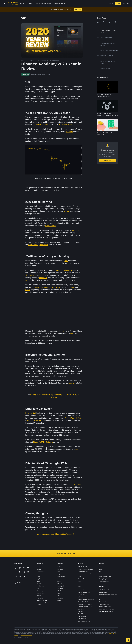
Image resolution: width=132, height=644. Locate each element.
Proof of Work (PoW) (73, 418)
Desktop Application (42, 600)
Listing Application (83, 572)
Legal (38, 579)
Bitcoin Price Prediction (84, 602)
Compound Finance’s (64, 270)
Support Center (103, 592)
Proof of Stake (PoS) (35, 420)
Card (59, 579)
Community (40, 591)
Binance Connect (83, 579)
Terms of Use (111, 634)
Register (118, 3)
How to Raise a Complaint (106, 611)
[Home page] (13, 3)
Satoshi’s (75, 230)
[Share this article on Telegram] (109, 22)
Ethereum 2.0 (31, 413)
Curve (28, 290)
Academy (60, 581)
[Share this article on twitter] (98, 22)
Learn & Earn (82, 590)
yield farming (30, 275)
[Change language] (124, 3)
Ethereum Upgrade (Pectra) (86, 607)
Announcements (41, 572)
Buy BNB (81, 611)
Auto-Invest (61, 588)
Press (38, 576)
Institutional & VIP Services (85, 574)
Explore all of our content (66, 554)
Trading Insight (103, 579)
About (38, 567)
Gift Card (60, 584)
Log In (111, 3)
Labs (79, 576)
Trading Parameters (104, 604)
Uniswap (71, 287)
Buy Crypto (60, 569)
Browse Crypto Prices (84, 592)
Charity (59, 600)
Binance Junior (61, 576)
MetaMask (43, 278)
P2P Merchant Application (85, 567)
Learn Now (78, 9)
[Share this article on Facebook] (103, 22)
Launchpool (61, 586)
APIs (100, 599)
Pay (58, 572)
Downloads (40, 598)
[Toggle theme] (128, 3)
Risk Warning (40, 593)
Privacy (39, 584)
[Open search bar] (105, 3)
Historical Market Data (105, 576)
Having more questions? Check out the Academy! (55, 534)
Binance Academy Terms (26, 635)
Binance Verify (103, 602)
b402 (79, 581)
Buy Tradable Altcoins (84, 621)
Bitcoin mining (51, 226)
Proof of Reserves (104, 581)
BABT (59, 596)
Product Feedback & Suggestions (108, 595)
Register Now (107, 160)
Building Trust (40, 586)
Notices (39, 596)
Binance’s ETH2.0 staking (43, 442)
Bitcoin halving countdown (38, 245)
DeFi (66, 261)
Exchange (60, 567)
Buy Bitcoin (81, 609)
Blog (38, 588)
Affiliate (101, 567)
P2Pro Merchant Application (86, 569)
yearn (72, 333)
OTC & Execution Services (106, 574)
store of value (76, 485)
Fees (100, 597)
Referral (101, 569)
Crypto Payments (62, 574)
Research (60, 598)
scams (28, 280)
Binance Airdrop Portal (105, 607)
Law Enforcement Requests (106, 609)
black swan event (65, 125)
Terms (38, 581)
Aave (64, 331)
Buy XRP (81, 614)
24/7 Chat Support (104, 590)
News (38, 574)
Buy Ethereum (82, 619)
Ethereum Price (82, 597)
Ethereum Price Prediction (85, 604)
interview (72, 383)
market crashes (42, 125)
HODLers (69, 132)
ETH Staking (61, 591)
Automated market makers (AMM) (48, 287)
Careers (39, 569)
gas (76, 449)
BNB (100, 572)
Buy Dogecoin (82, 616)
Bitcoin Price (82, 595)
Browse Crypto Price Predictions (87, 599)
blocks (66, 211)
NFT (59, 593)
